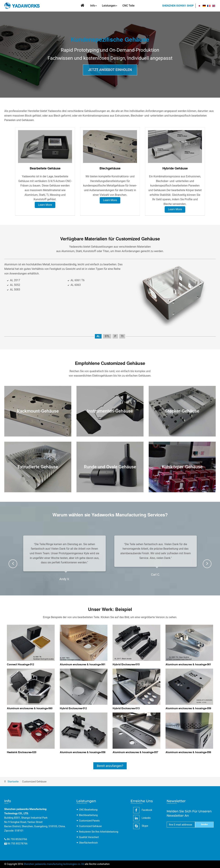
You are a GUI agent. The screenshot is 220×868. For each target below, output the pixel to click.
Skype (141, 826)
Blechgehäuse (110, 169)
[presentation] (13, 564)
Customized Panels (89, 821)
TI (122, 336)
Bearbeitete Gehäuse (45, 169)
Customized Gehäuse (90, 826)
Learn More (45, 205)
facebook (143, 810)
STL (107, 336)
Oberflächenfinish (88, 843)
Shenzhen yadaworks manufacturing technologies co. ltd (54, 864)
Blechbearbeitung (88, 815)
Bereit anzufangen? (110, 766)
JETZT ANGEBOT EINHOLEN (110, 70)
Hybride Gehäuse (175, 169)
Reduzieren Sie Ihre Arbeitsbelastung (99, 832)
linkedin (142, 818)
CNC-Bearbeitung (88, 810)
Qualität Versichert (89, 837)
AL (98, 336)
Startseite (13, 782)
